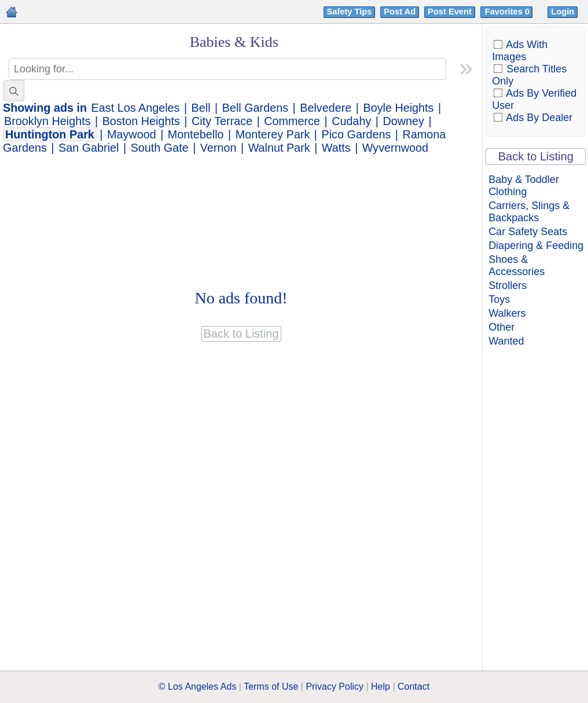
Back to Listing (536, 156)
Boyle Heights (398, 108)
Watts (336, 148)
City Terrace (222, 121)
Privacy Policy (335, 686)
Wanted (506, 341)
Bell (201, 108)
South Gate (160, 148)
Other (501, 327)
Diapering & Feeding (536, 246)
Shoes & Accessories (517, 266)
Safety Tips (350, 12)
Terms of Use (271, 686)
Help (381, 686)
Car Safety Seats (528, 232)
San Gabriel (89, 148)
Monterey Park (273, 134)
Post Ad (400, 12)
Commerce (292, 121)
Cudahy (351, 121)
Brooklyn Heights (47, 121)
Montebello (196, 134)
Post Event (450, 12)
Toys (499, 299)
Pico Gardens (357, 134)
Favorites (508, 12)
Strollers (508, 285)
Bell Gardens (255, 108)
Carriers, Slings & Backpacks (529, 212)
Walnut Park (279, 148)
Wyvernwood (395, 148)
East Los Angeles (136, 108)
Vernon (218, 148)
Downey (403, 121)
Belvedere (326, 108)
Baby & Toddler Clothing (524, 186)
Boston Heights (141, 121)
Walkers (507, 313)
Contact (414, 686)
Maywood (132, 134)
